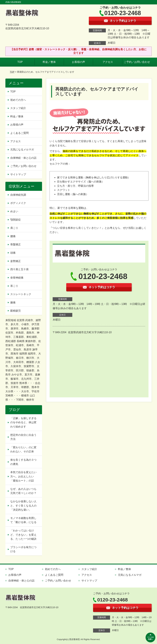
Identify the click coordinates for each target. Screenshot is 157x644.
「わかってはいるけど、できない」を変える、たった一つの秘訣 (23, 535)
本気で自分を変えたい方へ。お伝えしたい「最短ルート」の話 (23, 476)
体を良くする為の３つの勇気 (23, 462)
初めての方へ (18, 100)
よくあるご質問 (19, 133)
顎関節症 (16, 220)
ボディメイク (18, 203)
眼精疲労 (16, 311)
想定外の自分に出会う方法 (23, 437)
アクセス (108, 62)
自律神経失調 (18, 195)
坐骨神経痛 (17, 278)
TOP (20, 62)
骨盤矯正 (16, 244)
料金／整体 (49, 62)
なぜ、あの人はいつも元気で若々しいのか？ (23, 491)
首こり (14, 286)
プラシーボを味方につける (23, 549)
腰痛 (13, 236)
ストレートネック (21, 294)
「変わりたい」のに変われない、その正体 (23, 449)
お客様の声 (78, 62)
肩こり (14, 228)
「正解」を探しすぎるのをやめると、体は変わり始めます (23, 422)
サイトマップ (18, 174)
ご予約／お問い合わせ (137, 62)
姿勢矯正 (16, 261)
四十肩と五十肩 (19, 269)
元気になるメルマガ (22, 150)
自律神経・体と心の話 (23, 158)
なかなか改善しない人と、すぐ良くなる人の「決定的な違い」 (23, 506)
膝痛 (13, 303)
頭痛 (13, 253)
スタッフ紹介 (18, 108)
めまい (14, 211)
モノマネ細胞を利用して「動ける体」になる (23, 520)
